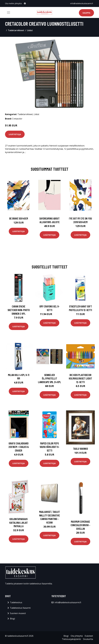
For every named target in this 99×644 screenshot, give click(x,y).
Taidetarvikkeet (16, 30)
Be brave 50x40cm (19, 218)
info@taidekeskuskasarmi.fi (82, 3)
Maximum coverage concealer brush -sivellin (80, 525)
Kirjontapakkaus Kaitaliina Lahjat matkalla (19, 523)
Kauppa (86, 13)
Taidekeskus (16, 602)
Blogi (12, 619)
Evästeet (89, 636)
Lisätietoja (15, 134)
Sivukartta (88, 639)
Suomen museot (18, 613)
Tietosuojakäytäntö (71, 639)
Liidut (30, 30)
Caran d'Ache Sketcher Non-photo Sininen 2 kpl (19, 310)
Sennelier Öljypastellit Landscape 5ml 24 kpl (49, 378)
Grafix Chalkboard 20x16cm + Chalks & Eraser (19, 447)
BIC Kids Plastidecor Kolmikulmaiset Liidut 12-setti (80, 378)
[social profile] (25, 3)
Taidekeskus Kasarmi (20, 608)
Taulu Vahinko (81, 449)
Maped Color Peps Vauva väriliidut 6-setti (50, 447)
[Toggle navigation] (9, 13)
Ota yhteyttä (77, 636)
